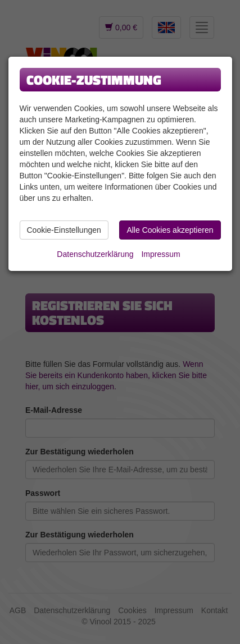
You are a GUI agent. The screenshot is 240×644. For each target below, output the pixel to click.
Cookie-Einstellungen (64, 230)
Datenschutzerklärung (95, 254)
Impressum (160, 254)
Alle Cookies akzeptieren (170, 230)
